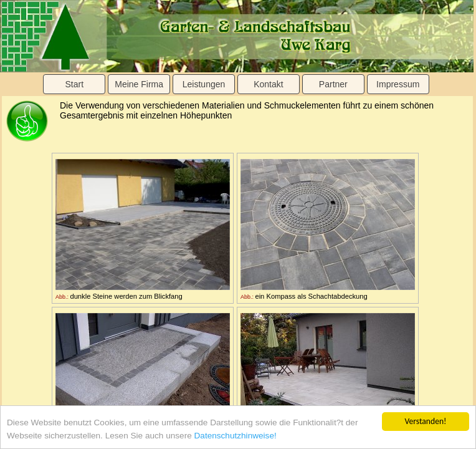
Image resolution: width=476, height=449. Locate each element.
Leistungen (204, 84)
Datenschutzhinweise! (236, 436)
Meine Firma (139, 84)
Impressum (398, 84)
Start (74, 84)
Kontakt (268, 84)
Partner (333, 84)
